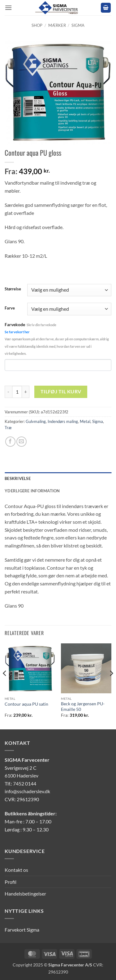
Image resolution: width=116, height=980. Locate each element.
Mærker (57, 25)
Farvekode (57, 338)
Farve (10, 308)
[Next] (111, 686)
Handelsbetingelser (25, 894)
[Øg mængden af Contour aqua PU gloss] (26, 392)
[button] (8, 8)
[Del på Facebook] (10, 442)
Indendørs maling (63, 421)
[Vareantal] (17, 392)
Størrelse (13, 289)
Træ (8, 428)
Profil (11, 882)
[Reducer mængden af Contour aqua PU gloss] (8, 392)
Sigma (78, 25)
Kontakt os (16, 870)
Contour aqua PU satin (26, 704)
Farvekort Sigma (22, 930)
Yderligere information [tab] (32, 491)
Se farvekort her (17, 332)
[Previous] (5, 686)
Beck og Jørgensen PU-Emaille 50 (83, 707)
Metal (85, 421)
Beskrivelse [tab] (18, 478)
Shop (37, 25)
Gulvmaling (36, 421)
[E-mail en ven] (21, 442)
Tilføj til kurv (61, 392)
